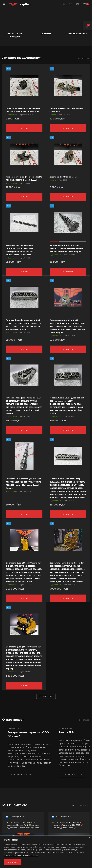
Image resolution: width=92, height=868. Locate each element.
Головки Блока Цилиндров (14, 35)
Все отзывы (84, 718)
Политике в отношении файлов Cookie (21, 855)
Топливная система (78, 34)
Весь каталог (84, 58)
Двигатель (46, 34)
